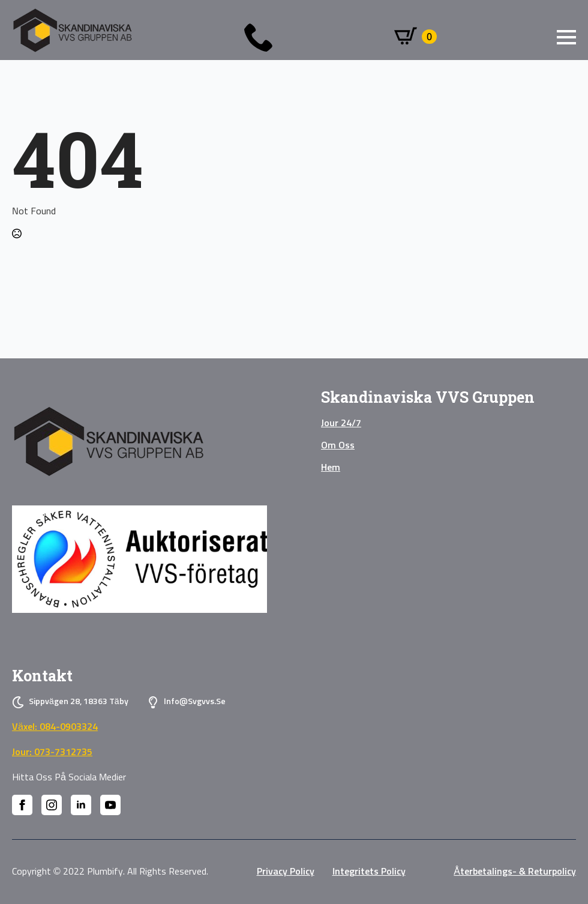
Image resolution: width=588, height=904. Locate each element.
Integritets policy (369, 872)
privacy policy (286, 872)
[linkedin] (81, 805)
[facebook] (22, 805)
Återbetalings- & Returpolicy (515, 872)
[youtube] (110, 805)
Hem (331, 468)
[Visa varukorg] (415, 37)
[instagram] (52, 805)
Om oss (338, 445)
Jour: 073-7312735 (52, 752)
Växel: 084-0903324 (55, 727)
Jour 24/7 (341, 423)
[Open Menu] (566, 37)
